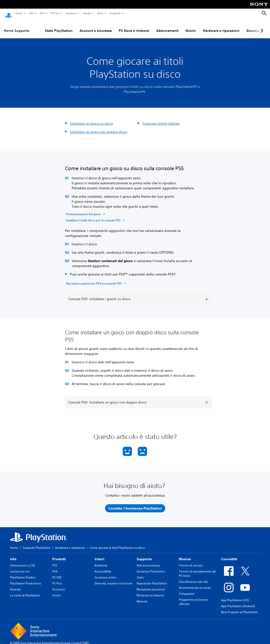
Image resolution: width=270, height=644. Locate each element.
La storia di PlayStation (25, 591)
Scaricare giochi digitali (161, 119)
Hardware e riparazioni (221, 26)
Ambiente (101, 561)
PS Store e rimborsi (134, 26)
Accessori (71, 13)
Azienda (15, 585)
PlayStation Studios (23, 573)
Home (14, 543)
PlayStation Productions (26, 579)
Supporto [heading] (144, 554)
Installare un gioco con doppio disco (99, 127)
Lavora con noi (20, 567)
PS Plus (55, 13)
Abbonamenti (167, 26)
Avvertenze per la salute (195, 583)
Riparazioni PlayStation (152, 579)
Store (100, 13)
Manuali (142, 597)
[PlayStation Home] (8, 13)
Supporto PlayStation (37, 543)
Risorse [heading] (185, 554)
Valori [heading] (99, 554)
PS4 (42, 13)
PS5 (31, 13)
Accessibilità (103, 567)
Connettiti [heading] (229, 554)
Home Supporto (17, 26)
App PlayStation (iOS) (235, 596)
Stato (140, 573)
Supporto (115, 13)
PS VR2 (57, 573)
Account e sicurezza (96, 26)
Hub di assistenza (148, 561)
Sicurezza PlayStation (151, 567)
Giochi (19, 13)
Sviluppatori (187, 589)
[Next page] (261, 26)
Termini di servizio (191, 561)
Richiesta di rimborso (150, 591)
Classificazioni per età (193, 577)
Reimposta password (151, 585)
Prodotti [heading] (59, 554)
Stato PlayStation (59, 26)
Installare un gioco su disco (91, 119)
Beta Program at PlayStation (240, 608)
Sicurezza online (105, 573)
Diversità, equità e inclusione (113, 579)
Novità (87, 13)
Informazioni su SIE (23, 561)
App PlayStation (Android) (238, 602)
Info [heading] (13, 554)
